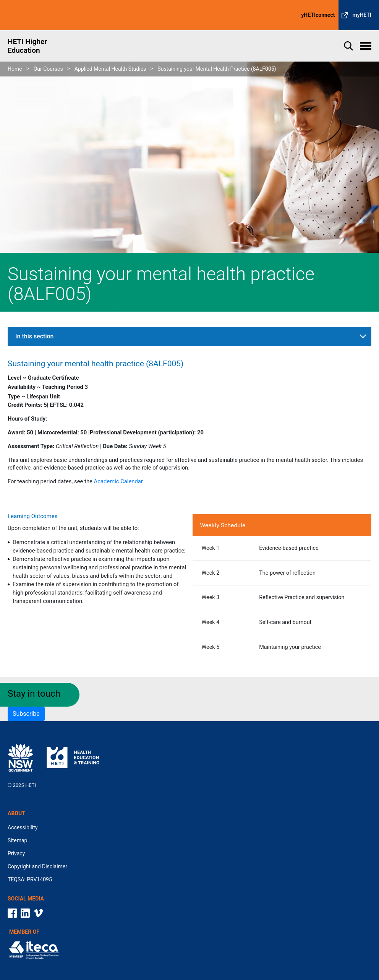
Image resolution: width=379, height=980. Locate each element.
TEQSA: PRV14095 (30, 879)
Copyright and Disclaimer (37, 866)
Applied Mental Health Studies (110, 69)
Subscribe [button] (26, 714)
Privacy (16, 853)
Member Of (24, 932)
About (16, 813)
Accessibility (23, 827)
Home (15, 69)
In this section (34, 336)
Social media (26, 899)
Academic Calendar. (119, 481)
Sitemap (17, 840)
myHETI (362, 15)
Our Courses (48, 69)
